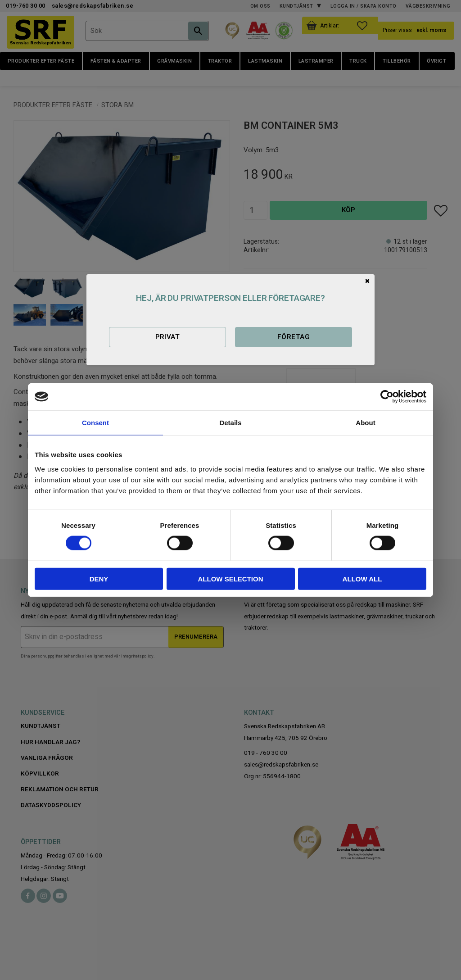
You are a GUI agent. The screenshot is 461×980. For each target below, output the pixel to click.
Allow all (362, 578)
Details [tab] (230, 423)
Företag (294, 337)
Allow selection (231, 578)
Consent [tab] (95, 423)
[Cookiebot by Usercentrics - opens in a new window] (387, 397)
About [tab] (365, 423)
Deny (99, 578)
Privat (168, 337)
